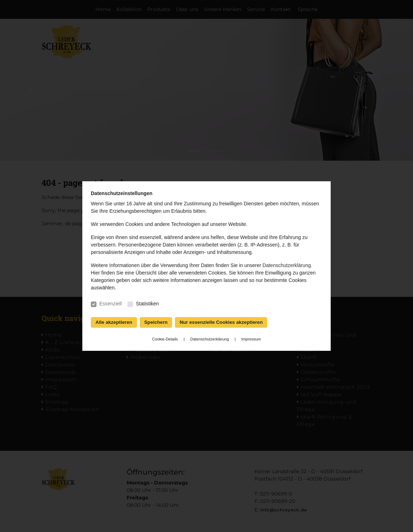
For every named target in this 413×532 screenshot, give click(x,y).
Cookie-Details (165, 339)
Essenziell (111, 304)
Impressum (251, 339)
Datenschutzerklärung (287, 265)
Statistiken (147, 304)
